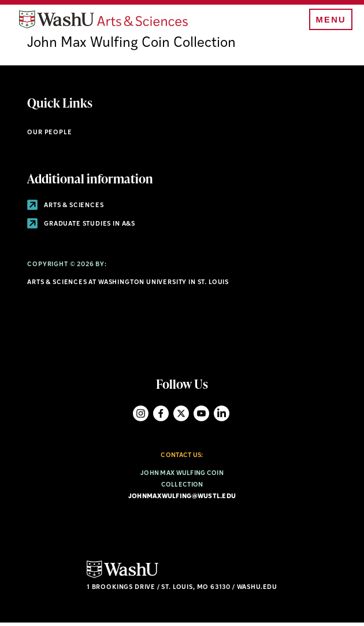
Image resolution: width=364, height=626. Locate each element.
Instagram (141, 417)
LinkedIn (222, 417)
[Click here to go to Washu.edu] (122, 580)
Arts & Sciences (65, 210)
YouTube (201, 417)
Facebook (161, 417)
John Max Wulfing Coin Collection (131, 47)
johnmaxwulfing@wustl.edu (182, 500)
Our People (49, 136)
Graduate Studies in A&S (81, 228)
